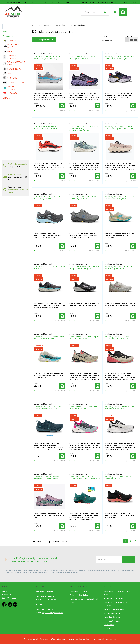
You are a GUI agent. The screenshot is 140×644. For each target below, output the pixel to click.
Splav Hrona (109, 625)
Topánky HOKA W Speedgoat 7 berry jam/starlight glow (119, 58)
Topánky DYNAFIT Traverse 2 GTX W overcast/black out (119, 338)
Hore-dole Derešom (112, 617)
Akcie (5, 32)
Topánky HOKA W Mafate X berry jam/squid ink (82, 58)
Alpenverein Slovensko (113, 613)
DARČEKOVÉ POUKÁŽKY (10, 88)
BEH (40, 25)
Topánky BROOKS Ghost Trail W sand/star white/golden (120, 198)
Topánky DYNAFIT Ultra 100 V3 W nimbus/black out (119, 408)
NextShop (79, 639)
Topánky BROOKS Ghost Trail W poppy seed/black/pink (85, 268)
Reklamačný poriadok (79, 595)
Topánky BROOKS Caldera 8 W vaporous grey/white (119, 268)
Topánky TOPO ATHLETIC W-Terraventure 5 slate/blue (48, 408)
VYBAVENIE (10, 78)
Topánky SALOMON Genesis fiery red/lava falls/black (47, 128)
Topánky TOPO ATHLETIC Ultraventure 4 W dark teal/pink (85, 478)
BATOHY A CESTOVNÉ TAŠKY (14, 63)
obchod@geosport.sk (15, 2)
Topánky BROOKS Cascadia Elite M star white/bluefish (49, 338)
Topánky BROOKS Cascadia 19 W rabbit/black (49, 268)
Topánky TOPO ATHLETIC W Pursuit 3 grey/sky (47, 198)
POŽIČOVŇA (10, 93)
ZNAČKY (7, 98)
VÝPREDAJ (9, 41)
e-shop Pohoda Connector (94, 639)
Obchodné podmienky (79, 591)
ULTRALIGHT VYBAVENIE (10, 57)
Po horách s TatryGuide (114, 598)
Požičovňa (124, 2)
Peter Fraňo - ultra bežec (114, 609)
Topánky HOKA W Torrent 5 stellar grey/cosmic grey (47, 58)
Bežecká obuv (49, 25)
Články (85, 2)
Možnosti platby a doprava (107, 2)
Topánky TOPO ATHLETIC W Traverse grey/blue (83, 198)
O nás (92, 2)
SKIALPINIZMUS (12, 69)
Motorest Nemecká (112, 621)
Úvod (34, 25)
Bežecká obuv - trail (62, 25)
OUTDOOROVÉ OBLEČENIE (11, 46)
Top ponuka (8, 36)
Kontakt (133, 2)
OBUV (8, 52)
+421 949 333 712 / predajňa (38, 2)
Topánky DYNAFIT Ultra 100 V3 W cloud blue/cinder (84, 408)
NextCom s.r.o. (111, 639)
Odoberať (129, 559)
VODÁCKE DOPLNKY (14, 82)
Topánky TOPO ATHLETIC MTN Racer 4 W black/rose (119, 478)
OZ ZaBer (108, 629)
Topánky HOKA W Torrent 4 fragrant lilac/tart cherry (47, 478)
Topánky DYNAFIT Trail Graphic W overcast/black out (84, 338)
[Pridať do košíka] (62, 106)
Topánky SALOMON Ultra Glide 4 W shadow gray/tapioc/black (119, 128)
